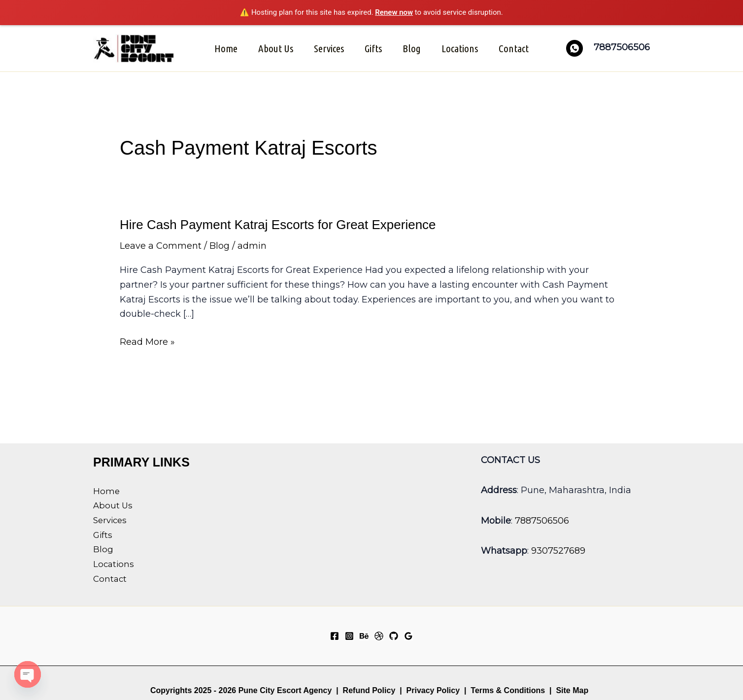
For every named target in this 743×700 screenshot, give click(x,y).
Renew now (394, 12)
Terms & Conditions (507, 690)
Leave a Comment (161, 246)
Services (329, 48)
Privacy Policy (433, 690)
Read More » (147, 342)
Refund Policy (369, 690)
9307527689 (558, 551)
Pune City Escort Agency (285, 690)
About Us (276, 48)
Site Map (572, 690)
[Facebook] (335, 636)
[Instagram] (349, 636)
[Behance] (364, 636)
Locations (460, 48)
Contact (514, 48)
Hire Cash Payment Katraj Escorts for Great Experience (278, 225)
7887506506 (542, 521)
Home (226, 48)
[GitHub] (394, 636)
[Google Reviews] (408, 636)
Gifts (373, 48)
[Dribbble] (379, 636)
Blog (412, 48)
